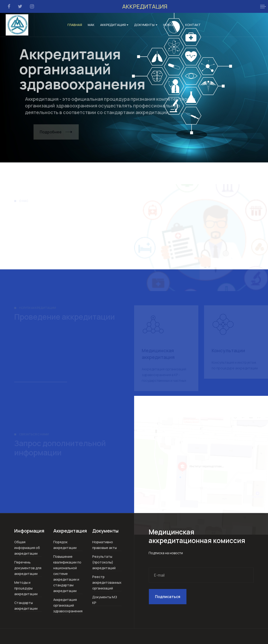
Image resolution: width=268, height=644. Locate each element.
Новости (171, 25)
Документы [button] (146, 25)
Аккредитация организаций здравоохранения (68, 605)
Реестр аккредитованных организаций (107, 582)
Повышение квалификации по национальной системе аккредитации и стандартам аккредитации (67, 574)
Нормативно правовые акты (105, 545)
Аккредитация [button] (114, 25)
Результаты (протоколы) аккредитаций (104, 562)
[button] (263, 6)
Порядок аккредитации (65, 545)
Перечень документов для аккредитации (28, 568)
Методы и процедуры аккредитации (26, 588)
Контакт (193, 25)
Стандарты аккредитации (26, 606)
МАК (91, 25)
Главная (75, 25)
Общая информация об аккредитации (27, 548)
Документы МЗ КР (105, 600)
